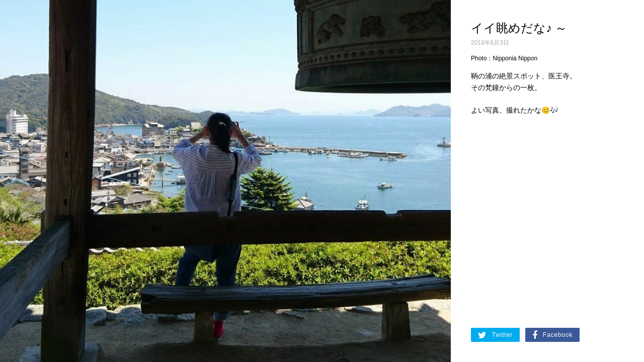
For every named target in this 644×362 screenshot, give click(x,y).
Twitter (495, 335)
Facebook (552, 335)
